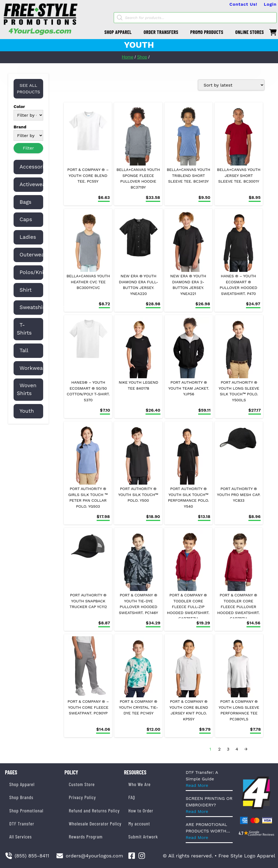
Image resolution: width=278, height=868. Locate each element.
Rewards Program (86, 837)
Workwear (32, 368)
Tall (24, 350)
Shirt (26, 290)
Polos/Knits (34, 272)
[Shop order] (231, 85)
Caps (26, 219)
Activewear (34, 184)
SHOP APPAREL (118, 32)
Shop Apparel (22, 784)
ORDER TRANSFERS (161, 32)
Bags (26, 202)
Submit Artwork (143, 837)
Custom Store (82, 784)
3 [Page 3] (228, 749)
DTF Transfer (22, 824)
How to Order (141, 810)
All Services (20, 837)
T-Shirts (24, 329)
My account (139, 824)
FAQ (132, 797)
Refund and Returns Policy (94, 810)
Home (128, 57)
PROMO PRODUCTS (207, 32)
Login (270, 4)
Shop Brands (21, 797)
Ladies (28, 237)
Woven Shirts (27, 389)
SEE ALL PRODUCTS (29, 89)
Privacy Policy (82, 797)
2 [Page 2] (219, 749)
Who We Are (140, 784)
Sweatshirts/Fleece (44, 307)
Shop (142, 57)
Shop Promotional (26, 810)
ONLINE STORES (249, 32)
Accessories (35, 167)
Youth (27, 411)
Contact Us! (243, 4)
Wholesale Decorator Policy (95, 824)
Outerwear (33, 255)
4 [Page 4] (237, 749)
